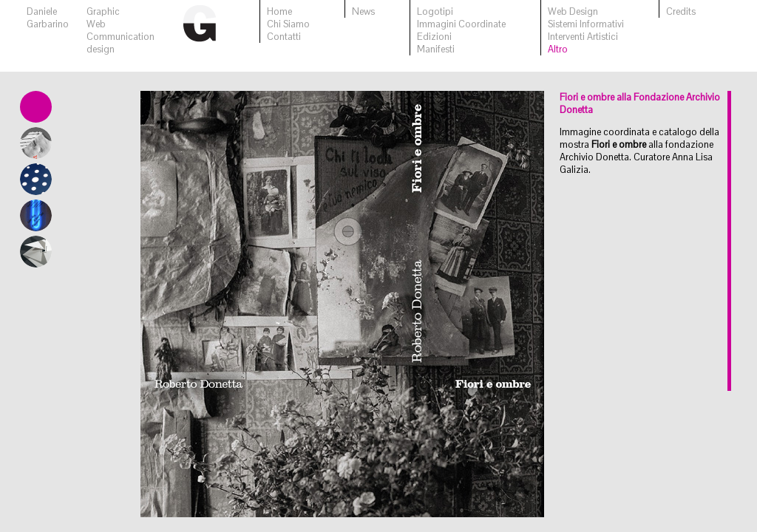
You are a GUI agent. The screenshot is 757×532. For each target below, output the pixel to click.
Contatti (284, 37)
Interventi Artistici (583, 37)
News (363, 11)
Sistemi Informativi (586, 24)
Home (279, 11)
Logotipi (435, 11)
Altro (558, 49)
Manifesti (436, 49)
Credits (681, 11)
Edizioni (434, 37)
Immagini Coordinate (461, 24)
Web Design (573, 11)
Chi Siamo (288, 24)
